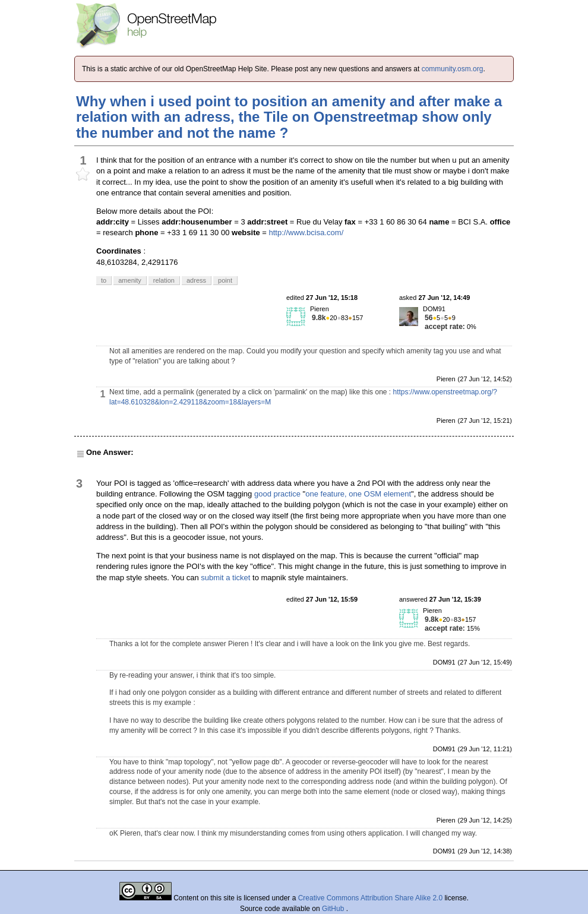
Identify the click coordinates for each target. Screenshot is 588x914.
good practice (277, 494)
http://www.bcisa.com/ (306, 233)
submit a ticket (225, 578)
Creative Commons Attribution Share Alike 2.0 (370, 898)
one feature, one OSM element (358, 494)
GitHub (334, 909)
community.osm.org (453, 69)
